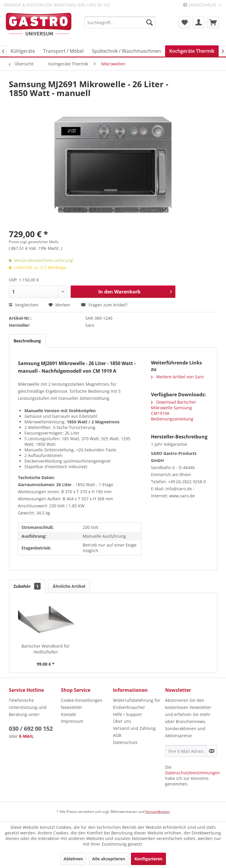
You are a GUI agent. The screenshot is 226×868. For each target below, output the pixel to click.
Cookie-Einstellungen (82, 700)
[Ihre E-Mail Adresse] (186, 751)
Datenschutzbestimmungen (192, 773)
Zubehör (27, 586)
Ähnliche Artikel (69, 586)
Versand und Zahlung (134, 728)
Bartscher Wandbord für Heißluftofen (46, 649)
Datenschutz (125, 742)
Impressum (72, 721)
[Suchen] (149, 22)
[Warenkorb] (213, 22)
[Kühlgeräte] (23, 51)
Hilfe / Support (127, 714)
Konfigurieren (148, 859)
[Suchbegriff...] (120, 22)
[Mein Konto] (199, 22)
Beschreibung (27, 341)
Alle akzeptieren (109, 859)
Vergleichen (24, 305)
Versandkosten (158, 812)
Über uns (122, 721)
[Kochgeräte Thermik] (192, 51)
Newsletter (72, 707)
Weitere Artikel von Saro (177, 377)
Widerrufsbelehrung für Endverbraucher (137, 704)
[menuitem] (120, 22)
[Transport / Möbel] (63, 51)
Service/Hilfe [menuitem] (200, 5)
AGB (117, 735)
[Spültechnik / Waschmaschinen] (126, 51)
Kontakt (68, 714)
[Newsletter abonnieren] (212, 751)
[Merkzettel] (184, 22)
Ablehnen (73, 859)
